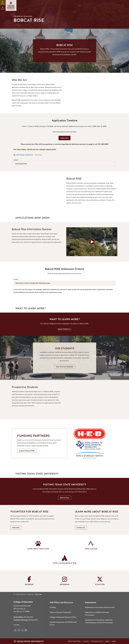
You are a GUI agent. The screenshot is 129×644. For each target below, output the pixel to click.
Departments (31, 594)
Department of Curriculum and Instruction (100, 607)
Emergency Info (97, 641)
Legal (114, 641)
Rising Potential (64, 329)
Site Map (16, 625)
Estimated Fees (21, 164)
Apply (107, 641)
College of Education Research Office (63, 617)
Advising (53, 607)
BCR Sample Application (24, 155)
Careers (86, 641)
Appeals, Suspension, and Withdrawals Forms (63, 624)
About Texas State (74, 641)
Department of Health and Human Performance (97, 614)
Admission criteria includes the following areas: (33, 283)
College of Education (23, 16)
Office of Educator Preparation (61, 612)
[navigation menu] (3, 3)
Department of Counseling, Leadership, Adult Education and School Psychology (99, 621)
